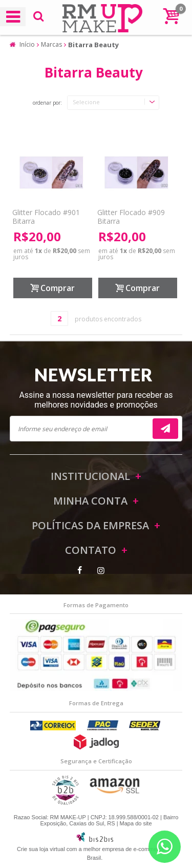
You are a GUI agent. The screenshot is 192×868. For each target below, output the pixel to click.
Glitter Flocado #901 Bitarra (46, 217)
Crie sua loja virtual (41, 849)
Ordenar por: (47, 103)
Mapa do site (136, 823)
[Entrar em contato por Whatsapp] (165, 847)
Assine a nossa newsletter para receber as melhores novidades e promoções (96, 400)
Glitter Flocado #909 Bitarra (131, 217)
